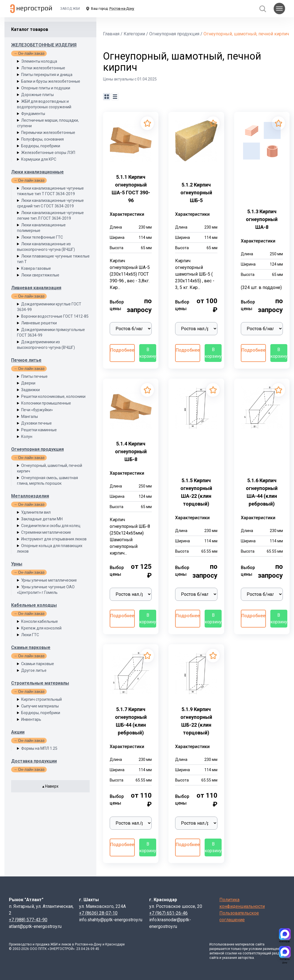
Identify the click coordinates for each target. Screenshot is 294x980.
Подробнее (122, 350)
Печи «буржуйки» (37, 410)
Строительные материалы (40, 683)
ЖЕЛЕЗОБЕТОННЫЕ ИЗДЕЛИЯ (44, 45)
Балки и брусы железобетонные (51, 81)
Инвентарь (31, 719)
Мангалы (30, 416)
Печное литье (26, 360)
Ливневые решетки (39, 323)
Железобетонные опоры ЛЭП (48, 153)
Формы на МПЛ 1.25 (39, 748)
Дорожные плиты (37, 95)
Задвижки (30, 390)
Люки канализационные (37, 172)
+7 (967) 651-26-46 (168, 913)
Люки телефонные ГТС (42, 237)
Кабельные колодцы (34, 605)
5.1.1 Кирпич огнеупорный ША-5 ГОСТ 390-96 (131, 189)
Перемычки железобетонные (48, 133)
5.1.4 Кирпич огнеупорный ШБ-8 (131, 451)
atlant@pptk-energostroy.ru (35, 926)
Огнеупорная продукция (37, 449)
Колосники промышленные (46, 403)
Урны (17, 564)
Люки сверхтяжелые (40, 275)
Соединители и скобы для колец (51, 526)
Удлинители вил (36, 512)
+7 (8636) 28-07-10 (98, 913)
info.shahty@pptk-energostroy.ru (111, 920)
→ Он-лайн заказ (29, 53)
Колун (27, 437)
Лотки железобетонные (43, 68)
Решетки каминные (39, 430)
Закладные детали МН (42, 519)
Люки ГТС (30, 635)
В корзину (148, 353)
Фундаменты (33, 114)
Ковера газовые (36, 268)
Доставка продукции (34, 761)
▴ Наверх (50, 786)
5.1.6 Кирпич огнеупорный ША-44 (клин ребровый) (262, 492)
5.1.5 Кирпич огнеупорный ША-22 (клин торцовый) (196, 492)
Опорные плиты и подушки (46, 88)
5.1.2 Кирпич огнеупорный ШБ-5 (196, 193)
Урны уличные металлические (49, 580)
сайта (260, 944)
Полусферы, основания (42, 139)
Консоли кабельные (40, 621)
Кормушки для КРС (39, 159)
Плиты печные (34, 376)
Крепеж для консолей (41, 628)
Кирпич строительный (41, 699)
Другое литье (34, 670)
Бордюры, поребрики (41, 146)
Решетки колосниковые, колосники (53, 396)
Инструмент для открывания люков (54, 539)
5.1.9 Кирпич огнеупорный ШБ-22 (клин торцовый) (196, 721)
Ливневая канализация (36, 288)
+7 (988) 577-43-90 (28, 920)
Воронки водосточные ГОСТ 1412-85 (55, 316)
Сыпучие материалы (40, 706)
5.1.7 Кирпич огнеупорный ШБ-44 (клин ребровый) (131, 721)
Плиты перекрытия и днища (47, 75)
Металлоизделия (30, 496)
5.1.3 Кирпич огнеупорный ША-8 (262, 219)
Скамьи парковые (31, 647)
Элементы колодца (39, 61)
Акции (18, 732)
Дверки (28, 383)
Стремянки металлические (46, 532)
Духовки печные (36, 423)
